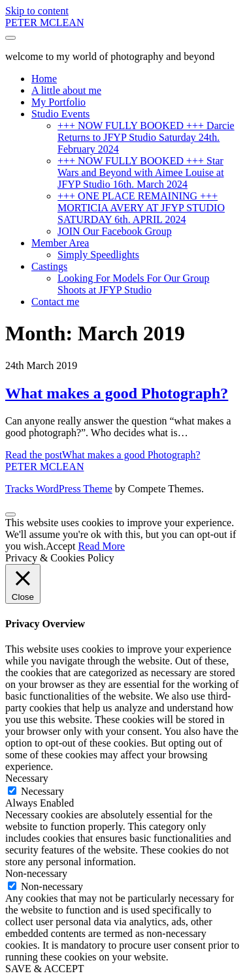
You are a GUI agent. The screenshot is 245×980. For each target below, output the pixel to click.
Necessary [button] (27, 778)
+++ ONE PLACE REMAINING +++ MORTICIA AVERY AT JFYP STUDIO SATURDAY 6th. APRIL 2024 (141, 208)
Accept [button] (60, 546)
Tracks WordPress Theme (59, 489)
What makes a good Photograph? (117, 393)
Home (44, 79)
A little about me (66, 90)
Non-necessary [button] (36, 873)
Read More (102, 546)
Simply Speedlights (98, 255)
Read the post (103, 455)
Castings (49, 266)
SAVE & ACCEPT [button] (45, 969)
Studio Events (60, 114)
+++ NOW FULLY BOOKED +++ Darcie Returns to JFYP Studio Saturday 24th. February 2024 (146, 137)
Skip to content (37, 11)
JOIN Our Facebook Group (115, 231)
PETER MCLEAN (44, 22)
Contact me (55, 302)
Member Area (60, 243)
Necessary (42, 791)
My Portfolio (58, 102)
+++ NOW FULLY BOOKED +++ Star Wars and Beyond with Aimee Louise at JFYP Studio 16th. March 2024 (141, 172)
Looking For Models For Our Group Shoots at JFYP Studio (133, 284)
